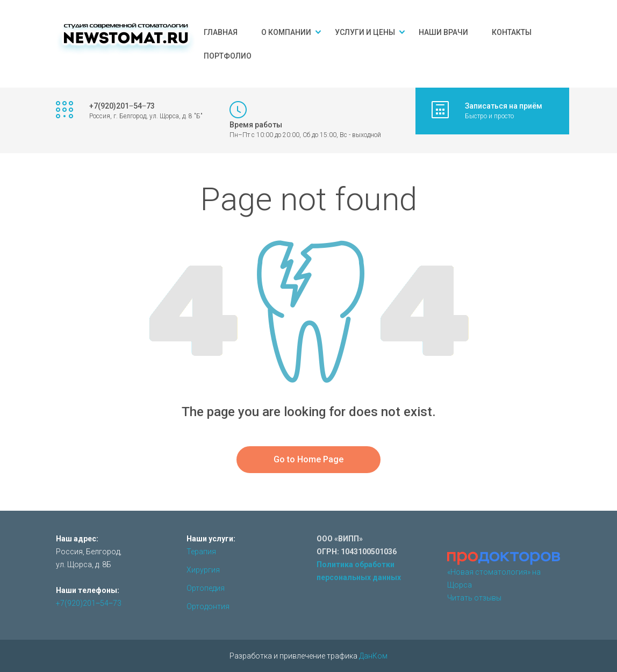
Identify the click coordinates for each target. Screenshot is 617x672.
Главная (221, 32)
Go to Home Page (308, 459)
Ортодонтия (208, 606)
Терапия (201, 552)
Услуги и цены (365, 32)
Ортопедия (206, 588)
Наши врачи (443, 32)
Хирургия (203, 570)
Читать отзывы (474, 598)
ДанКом (373, 656)
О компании (286, 32)
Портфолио (228, 56)
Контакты (512, 32)
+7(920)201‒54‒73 (89, 603)
